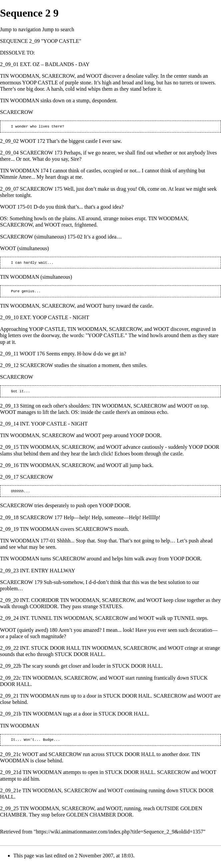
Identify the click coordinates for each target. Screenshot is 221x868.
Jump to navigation (20, 29)
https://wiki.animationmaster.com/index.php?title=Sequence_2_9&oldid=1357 (120, 836)
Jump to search (58, 29)
